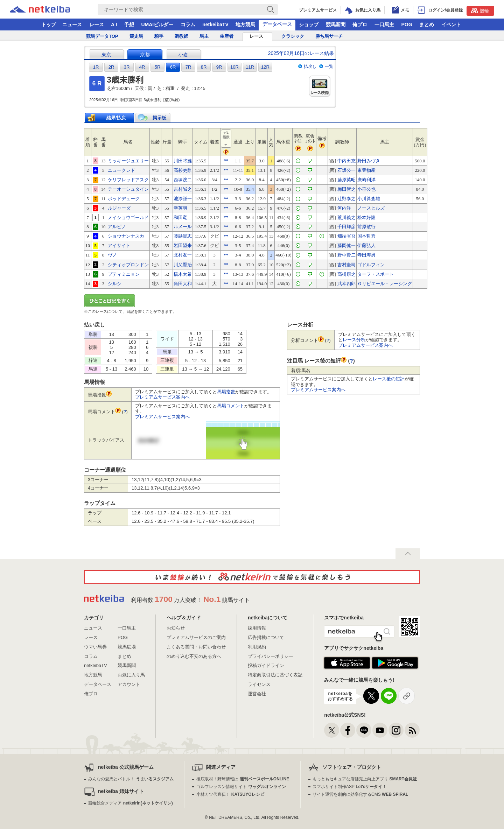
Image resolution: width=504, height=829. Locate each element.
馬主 (204, 36)
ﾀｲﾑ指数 (226, 139)
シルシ (115, 284)
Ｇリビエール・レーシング (385, 284)
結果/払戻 (116, 118)
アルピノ (117, 227)
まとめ (427, 24)
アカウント (129, 684)
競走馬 (136, 36)
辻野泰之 (346, 199)
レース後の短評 (389, 379)
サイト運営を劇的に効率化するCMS (360, 794)
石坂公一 (346, 170)
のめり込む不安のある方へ (194, 656)
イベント (451, 24)
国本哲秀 (366, 236)
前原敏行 (366, 227)
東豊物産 (366, 170)
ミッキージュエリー (128, 161)
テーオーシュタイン (128, 189)
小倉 (183, 55)
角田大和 (183, 284)
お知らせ (176, 628)
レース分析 (354, 340)
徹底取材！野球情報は (243, 779)
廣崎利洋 (366, 180)
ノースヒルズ (371, 208)
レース (97, 24)
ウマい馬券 (95, 647)
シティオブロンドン (128, 265)
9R (219, 67)
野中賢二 (346, 255)
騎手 (159, 36)
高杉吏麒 (183, 170)
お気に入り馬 (131, 675)
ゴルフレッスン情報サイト (241, 787)
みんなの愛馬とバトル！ (131, 779)
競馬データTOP (102, 36)
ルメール (183, 227)
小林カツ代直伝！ (230, 794)
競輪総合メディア (130, 803)
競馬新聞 (336, 24)
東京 (106, 55)
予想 (129, 24)
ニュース (72, 24)
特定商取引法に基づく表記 (275, 675)
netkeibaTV (215, 24)
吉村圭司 (346, 265)
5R (158, 67)
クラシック (293, 36)
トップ (49, 24)
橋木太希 (183, 274)
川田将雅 (183, 161)
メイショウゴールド (128, 217)
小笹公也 (366, 189)
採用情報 (257, 628)
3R (127, 67)
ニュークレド (121, 170)
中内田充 (346, 161)
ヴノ (112, 255)
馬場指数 (226, 392)
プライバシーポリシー (271, 656)
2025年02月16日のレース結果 (301, 53)
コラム (188, 24)
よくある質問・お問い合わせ (196, 647)
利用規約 (257, 647)
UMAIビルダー (157, 24)
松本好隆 (366, 217)
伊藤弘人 (366, 245)
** (226, 160)
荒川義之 (346, 217)
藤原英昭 (346, 180)
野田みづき (369, 161)
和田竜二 (183, 217)
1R (96, 67)
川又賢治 (183, 265)
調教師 (181, 36)
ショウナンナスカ (126, 236)
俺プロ (360, 24)
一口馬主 (384, 24)
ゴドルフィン (371, 265)
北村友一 (183, 255)
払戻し (310, 66)
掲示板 (159, 118)
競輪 (480, 10)
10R (234, 67)
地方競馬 (245, 24)
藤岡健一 (346, 245)
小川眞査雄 (369, 199)
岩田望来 (183, 245)
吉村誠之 (183, 189)
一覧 (329, 66)
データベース (277, 24)
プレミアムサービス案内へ (162, 397)
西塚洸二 (183, 180)
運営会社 (257, 694)
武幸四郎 (346, 284)
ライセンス (259, 684)
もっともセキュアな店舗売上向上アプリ (365, 779)
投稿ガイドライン (266, 665)
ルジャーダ (119, 208)
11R (250, 67)
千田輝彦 (346, 227)
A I (114, 24)
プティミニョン (124, 274)
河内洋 (344, 208)
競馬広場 (127, 647)
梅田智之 (346, 189)
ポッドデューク (124, 199)
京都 (145, 55)
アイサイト (119, 245)
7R (188, 67)
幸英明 (180, 208)
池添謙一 (183, 199)
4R (142, 67)
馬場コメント (231, 406)
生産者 (227, 36)
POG (407, 24)
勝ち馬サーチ (329, 36)
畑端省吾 (346, 236)
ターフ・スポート (376, 274)
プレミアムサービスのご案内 (196, 637)
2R (111, 67)
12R (265, 67)
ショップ (309, 24)
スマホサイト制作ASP (349, 787)
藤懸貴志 (183, 236)
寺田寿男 (366, 255)
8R (204, 67)
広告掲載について (266, 637)
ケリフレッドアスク (128, 180)
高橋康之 (346, 274)
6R (173, 67)
